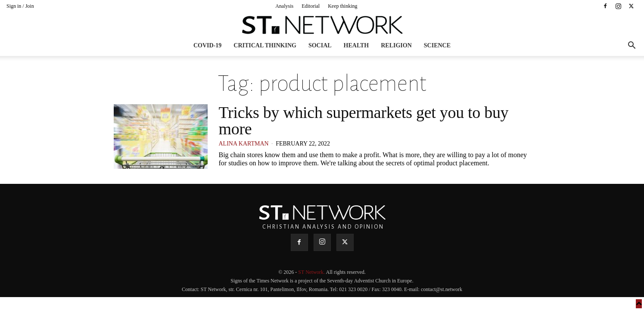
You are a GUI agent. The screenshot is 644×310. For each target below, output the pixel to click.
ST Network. (312, 272)
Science (437, 45)
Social (320, 45)
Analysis (284, 6)
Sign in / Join (20, 6)
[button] (632, 46)
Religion (396, 45)
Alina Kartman (244, 144)
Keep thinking (342, 6)
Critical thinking (265, 45)
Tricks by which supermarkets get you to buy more (364, 121)
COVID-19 (207, 45)
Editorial (311, 6)
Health (356, 45)
